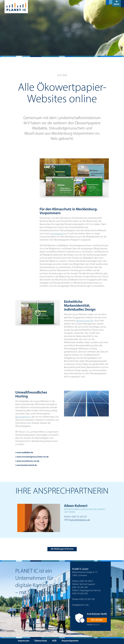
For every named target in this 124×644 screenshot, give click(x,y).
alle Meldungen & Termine (62, 549)
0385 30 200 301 (79, 517)
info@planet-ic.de (80, 605)
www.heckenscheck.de (26, 465)
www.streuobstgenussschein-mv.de (32, 457)
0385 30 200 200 (80, 587)
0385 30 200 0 (86, 581)
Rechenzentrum (23, 417)
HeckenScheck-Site (85, 321)
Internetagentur (58, 234)
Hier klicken (97, 620)
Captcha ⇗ (93, 625)
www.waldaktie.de (24, 453)
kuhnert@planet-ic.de (80, 520)
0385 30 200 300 (80, 594)
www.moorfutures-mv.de (27, 461)
